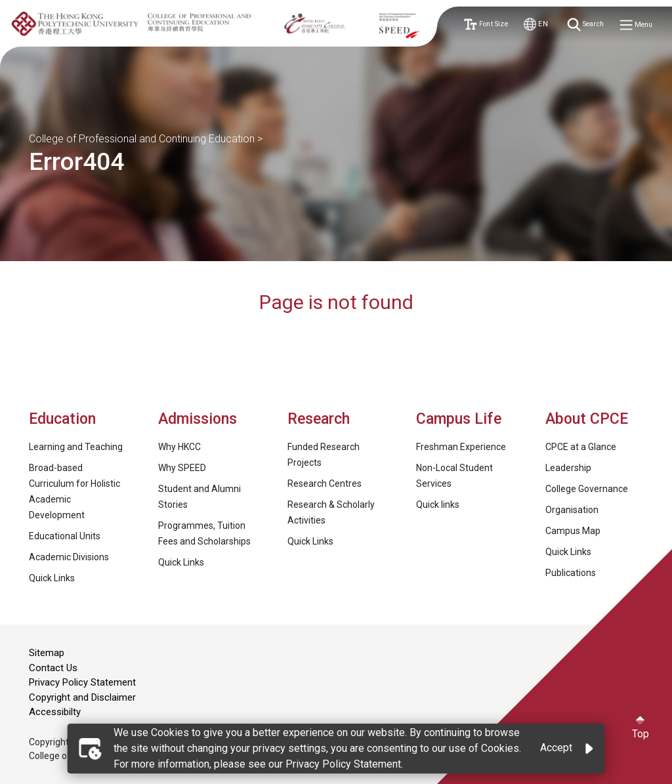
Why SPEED (182, 468)
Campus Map (573, 531)
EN (536, 25)
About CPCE (587, 419)
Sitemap (47, 653)
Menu (637, 25)
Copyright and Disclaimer (82, 697)
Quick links (438, 505)
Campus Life (459, 419)
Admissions (199, 419)
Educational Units (65, 536)
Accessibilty (55, 712)
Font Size (485, 25)
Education (62, 419)
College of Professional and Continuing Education (142, 139)
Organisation (572, 510)
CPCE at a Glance (581, 447)
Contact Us (53, 668)
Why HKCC (179, 447)
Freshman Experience (461, 447)
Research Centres (325, 484)
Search (586, 25)
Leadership (568, 468)
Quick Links (52, 578)
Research (319, 419)
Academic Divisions (69, 557)
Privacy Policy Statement (82, 682)
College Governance (587, 489)
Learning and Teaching (76, 447)
